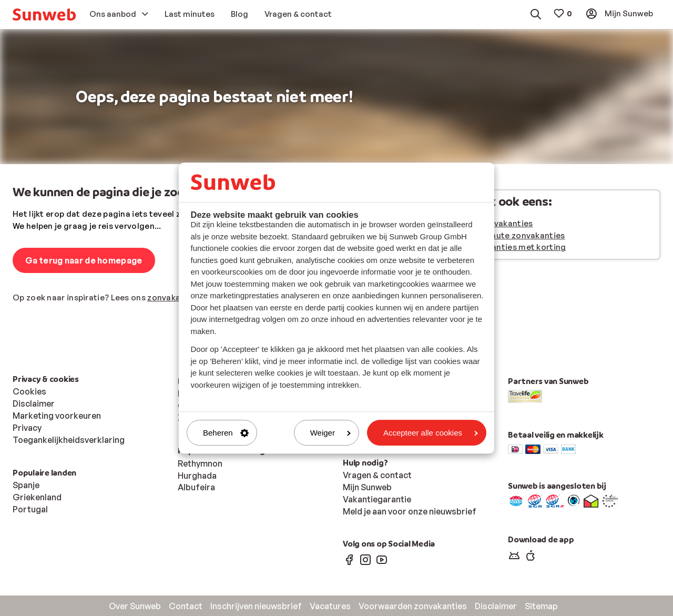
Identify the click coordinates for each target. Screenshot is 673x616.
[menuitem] (44, 14)
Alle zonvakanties (497, 223)
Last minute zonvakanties (513, 235)
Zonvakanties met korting (514, 247)
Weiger (330, 433)
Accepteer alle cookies (431, 433)
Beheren (226, 433)
